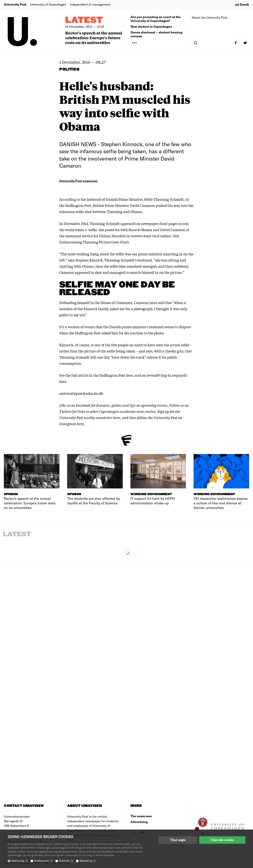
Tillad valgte (178, 840)
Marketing (88, 861)
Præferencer (44, 861)
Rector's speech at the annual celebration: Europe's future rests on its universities (94, 38)
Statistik (66, 861)
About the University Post (210, 17)
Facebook (83, 405)
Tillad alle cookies (222, 840)
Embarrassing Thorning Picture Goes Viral (94, 242)
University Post (15, 4)
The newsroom (141, 816)
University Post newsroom (78, 181)
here (129, 375)
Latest (84, 20)
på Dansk (242, 4)
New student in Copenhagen (151, 26)
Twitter (65, 411)
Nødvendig (20, 861)
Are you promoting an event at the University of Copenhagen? (156, 19)
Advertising (139, 822)
